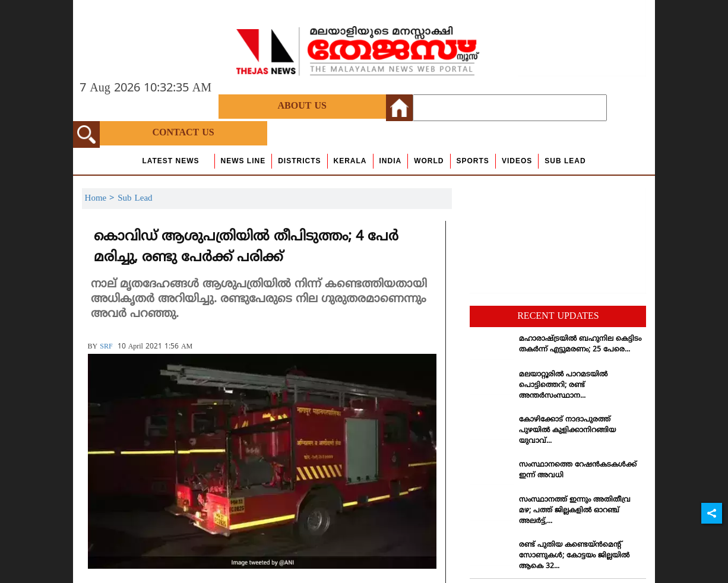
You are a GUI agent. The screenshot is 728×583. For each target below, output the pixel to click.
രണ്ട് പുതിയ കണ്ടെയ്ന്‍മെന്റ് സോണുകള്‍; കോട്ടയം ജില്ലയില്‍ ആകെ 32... (574, 556)
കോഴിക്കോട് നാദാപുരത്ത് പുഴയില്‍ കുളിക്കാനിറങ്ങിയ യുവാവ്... (567, 431)
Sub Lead (565, 161)
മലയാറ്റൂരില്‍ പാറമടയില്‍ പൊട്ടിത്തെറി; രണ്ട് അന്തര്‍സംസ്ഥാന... (563, 386)
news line (243, 161)
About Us (302, 106)
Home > (102, 199)
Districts (299, 161)
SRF (106, 347)
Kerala (350, 161)
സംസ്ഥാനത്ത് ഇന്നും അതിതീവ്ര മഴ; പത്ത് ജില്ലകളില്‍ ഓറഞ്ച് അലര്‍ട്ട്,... (575, 511)
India (391, 161)
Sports (473, 161)
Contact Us (183, 133)
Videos (517, 161)
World (429, 161)
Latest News (170, 161)
